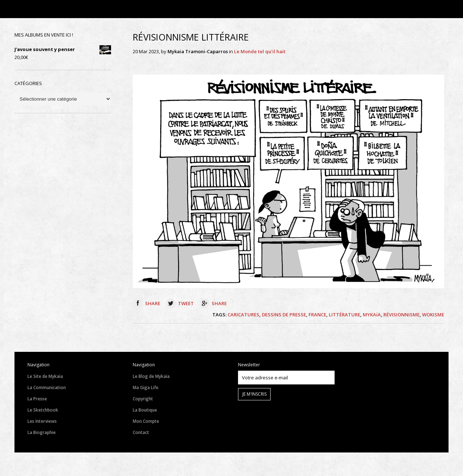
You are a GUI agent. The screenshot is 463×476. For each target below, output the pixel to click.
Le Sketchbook (43, 410)
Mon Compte (146, 421)
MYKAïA (372, 315)
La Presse (37, 399)
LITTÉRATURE (345, 315)
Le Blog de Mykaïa (151, 376)
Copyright (143, 399)
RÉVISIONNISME (402, 315)
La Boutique (145, 410)
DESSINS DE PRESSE (284, 315)
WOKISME (433, 315)
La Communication (47, 387)
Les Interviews (42, 421)
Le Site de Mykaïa (45, 376)
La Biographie (42, 432)
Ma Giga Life (146, 387)
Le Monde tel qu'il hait (260, 51)
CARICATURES (243, 315)
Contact (141, 432)
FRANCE (317, 315)
